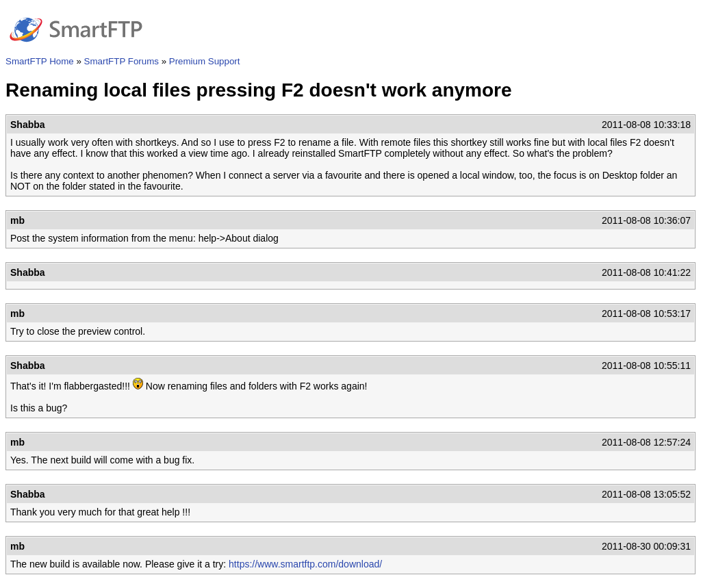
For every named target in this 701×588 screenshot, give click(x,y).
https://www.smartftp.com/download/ (305, 564)
